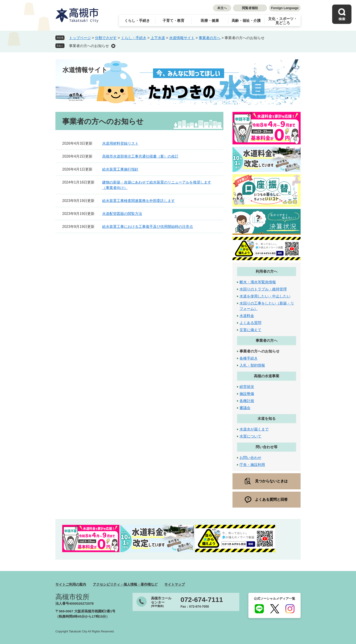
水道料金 (247, 316)
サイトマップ (175, 584)
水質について (250, 436)
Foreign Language (285, 8)
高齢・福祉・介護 (246, 21)
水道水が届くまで (254, 429)
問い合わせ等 (267, 447)
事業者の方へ (210, 38)
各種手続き (249, 358)
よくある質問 (250, 323)
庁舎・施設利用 (252, 465)
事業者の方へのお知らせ (89, 46)
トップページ (80, 38)
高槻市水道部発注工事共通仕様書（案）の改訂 (140, 156)
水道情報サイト (182, 38)
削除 (113, 46)
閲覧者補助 (250, 8)
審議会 (245, 408)
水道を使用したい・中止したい (265, 296)
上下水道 (158, 38)
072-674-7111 (202, 600)
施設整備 (247, 394)
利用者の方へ (267, 271)
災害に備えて (250, 330)
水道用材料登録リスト (120, 143)
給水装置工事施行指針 (120, 169)
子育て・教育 (173, 21)
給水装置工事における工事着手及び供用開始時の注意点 (148, 227)
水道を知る (267, 419)
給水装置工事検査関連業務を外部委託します (138, 201)
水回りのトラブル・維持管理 (263, 289)
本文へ (222, 8)
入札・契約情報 (252, 365)
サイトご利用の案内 (71, 584)
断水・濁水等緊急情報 (258, 282)
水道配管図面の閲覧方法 (122, 214)
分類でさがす (106, 38)
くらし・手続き (137, 21)
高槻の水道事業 (267, 376)
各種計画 (247, 401)
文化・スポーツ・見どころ (283, 21)
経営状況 (247, 387)
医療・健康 (210, 21)
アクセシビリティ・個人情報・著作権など (125, 584)
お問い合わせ (250, 458)
